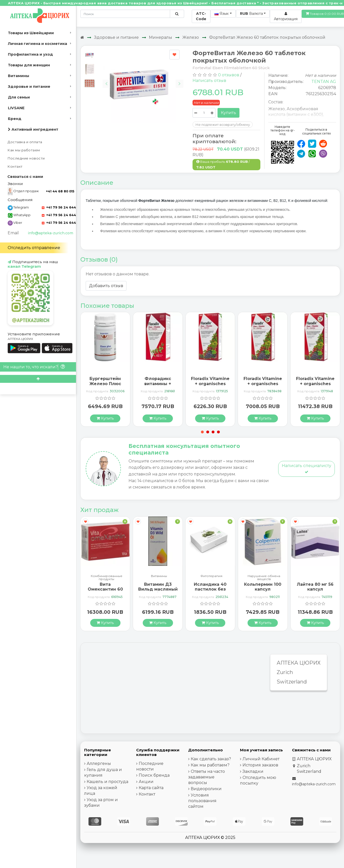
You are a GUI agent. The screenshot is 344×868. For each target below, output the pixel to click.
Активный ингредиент (33, 129)
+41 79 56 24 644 (59, 207)
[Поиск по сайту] (177, 14)
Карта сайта (151, 788)
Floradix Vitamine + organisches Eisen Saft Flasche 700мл (315, 386)
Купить (228, 113)
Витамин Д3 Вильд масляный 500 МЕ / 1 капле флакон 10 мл (158, 592)
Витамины (18, 76)
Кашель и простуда (107, 782)
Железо (191, 37)
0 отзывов (229, 75)
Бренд (15, 119)
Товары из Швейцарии (31, 33)
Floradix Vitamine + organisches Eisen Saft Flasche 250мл (210, 386)
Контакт (15, 167)
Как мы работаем (24, 150)
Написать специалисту (307, 468)
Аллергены (99, 763)
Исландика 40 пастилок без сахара (210, 589)
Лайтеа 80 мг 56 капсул (315, 587)
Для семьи (19, 97)
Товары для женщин (29, 65)
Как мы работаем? (210, 765)
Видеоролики (206, 789)
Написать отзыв (209, 81)
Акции (146, 782)
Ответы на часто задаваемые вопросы (207, 777)
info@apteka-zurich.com (50, 233)
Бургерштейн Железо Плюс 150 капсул (105, 383)
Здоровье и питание (29, 87)
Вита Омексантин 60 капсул (105, 589)
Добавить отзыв (106, 286)
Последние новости (26, 158)
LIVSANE (16, 108)
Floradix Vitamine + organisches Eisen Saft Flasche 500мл (263, 386)
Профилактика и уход (30, 54)
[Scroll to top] (38, 379)
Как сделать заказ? (211, 759)
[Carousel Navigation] (143, 80)
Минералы (161, 37)
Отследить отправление (34, 248)
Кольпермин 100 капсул (263, 587)
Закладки (253, 771)
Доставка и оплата (25, 142)
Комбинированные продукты (107, 578)
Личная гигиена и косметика (37, 44)
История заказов (260, 765)
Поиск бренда (154, 775)
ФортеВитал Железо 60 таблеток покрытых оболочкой (267, 37)
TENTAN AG (324, 82)
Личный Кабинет (261, 759)
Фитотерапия (211, 576)
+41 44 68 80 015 (60, 191)
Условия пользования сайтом (202, 801)
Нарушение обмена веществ (264, 578)
